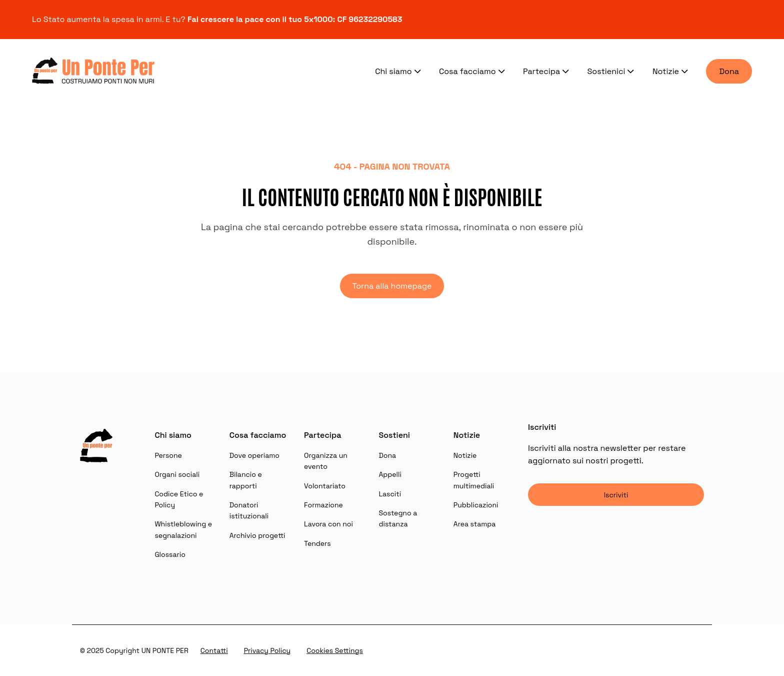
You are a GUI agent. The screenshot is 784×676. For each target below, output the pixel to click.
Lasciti (390, 494)
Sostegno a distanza (398, 518)
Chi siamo (399, 71)
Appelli (390, 474)
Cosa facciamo (473, 71)
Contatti (214, 650)
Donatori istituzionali (249, 510)
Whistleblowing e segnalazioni (183, 529)
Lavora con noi (328, 524)
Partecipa (547, 71)
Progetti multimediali (474, 480)
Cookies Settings (335, 650)
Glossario (170, 554)
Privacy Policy (267, 650)
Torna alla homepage (392, 286)
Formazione (323, 505)
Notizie (671, 71)
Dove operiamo (254, 455)
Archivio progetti (257, 535)
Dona (729, 71)
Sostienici (612, 71)
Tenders (317, 543)
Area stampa (475, 524)
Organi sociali (177, 474)
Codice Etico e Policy (179, 499)
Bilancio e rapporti (246, 480)
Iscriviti (616, 495)
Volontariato (325, 486)
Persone (168, 455)
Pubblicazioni (476, 505)
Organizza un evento (326, 461)
